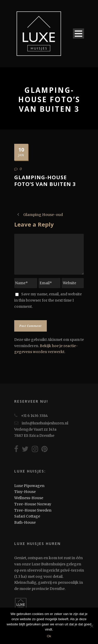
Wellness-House (29, 498)
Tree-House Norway (33, 504)
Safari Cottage (27, 516)
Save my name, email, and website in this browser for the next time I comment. (48, 300)
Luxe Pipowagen (29, 486)
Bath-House (25, 522)
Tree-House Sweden (33, 510)
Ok (49, 636)
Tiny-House (25, 492)
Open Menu (78, 33)
